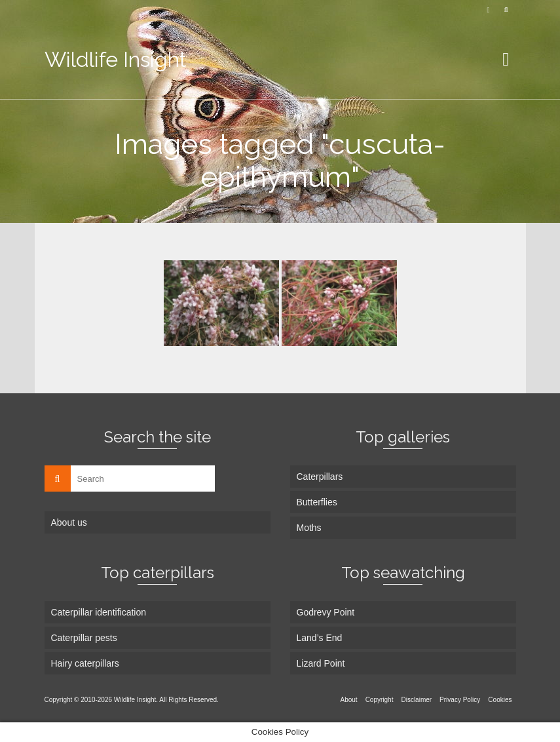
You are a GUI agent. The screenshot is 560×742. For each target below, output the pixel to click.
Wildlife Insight (116, 59)
